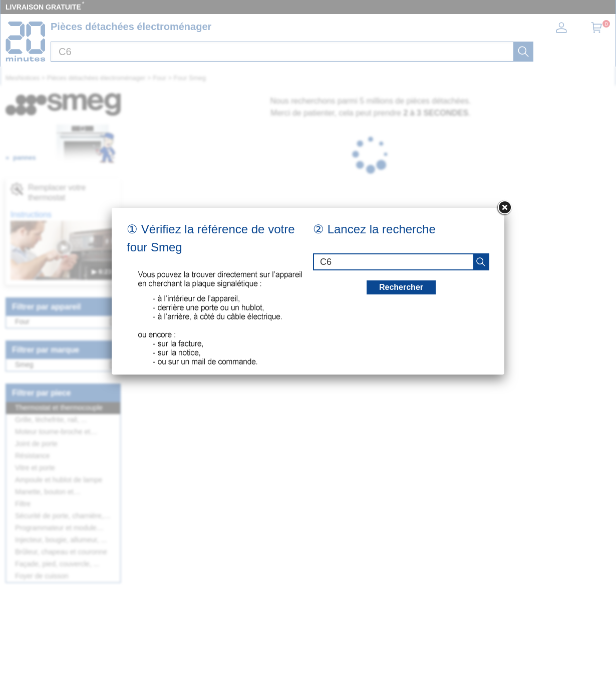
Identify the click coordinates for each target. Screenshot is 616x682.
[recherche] (481, 262)
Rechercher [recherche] (401, 287)
